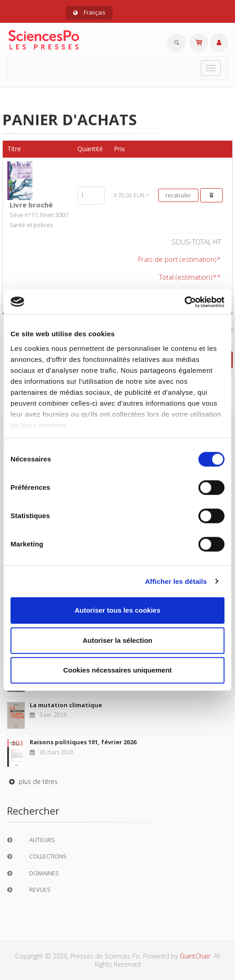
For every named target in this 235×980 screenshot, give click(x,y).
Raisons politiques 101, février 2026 (83, 742)
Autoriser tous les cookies (117, 610)
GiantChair (195, 956)
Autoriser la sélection (118, 640)
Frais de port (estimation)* (179, 259)
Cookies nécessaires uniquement (117, 670)
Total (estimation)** (190, 277)
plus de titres (32, 781)
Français (89, 13)
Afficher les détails (176, 581)
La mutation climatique (66, 705)
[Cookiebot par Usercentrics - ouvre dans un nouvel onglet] (184, 302)
